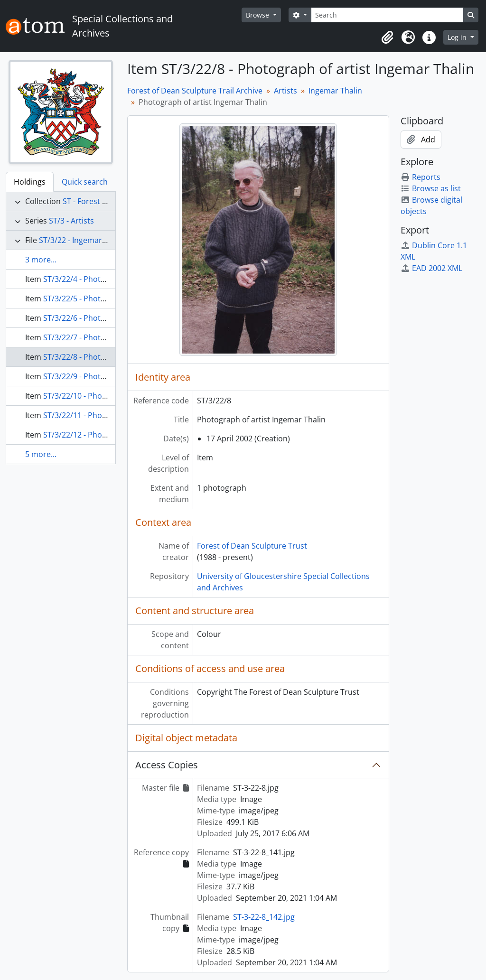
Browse (258, 15)
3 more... (41, 260)
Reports (421, 177)
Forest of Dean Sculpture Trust (252, 546)
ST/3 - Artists (71, 221)
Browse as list (431, 188)
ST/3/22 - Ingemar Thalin (82, 240)
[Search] (387, 15)
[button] (387, 37)
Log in (458, 37)
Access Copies (167, 765)
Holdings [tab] (30, 182)
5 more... (41, 454)
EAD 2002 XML (431, 268)
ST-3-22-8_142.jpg (264, 917)
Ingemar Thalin (335, 91)
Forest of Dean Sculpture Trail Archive (195, 91)
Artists (285, 91)
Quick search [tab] (85, 182)
